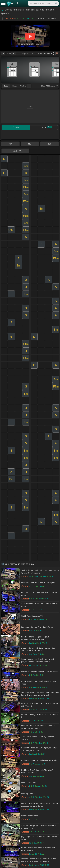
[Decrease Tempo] (3, 54)
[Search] (56, 3)
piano (15, 86)
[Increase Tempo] (14, 54)
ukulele (23, 86)
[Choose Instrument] (29, 86)
